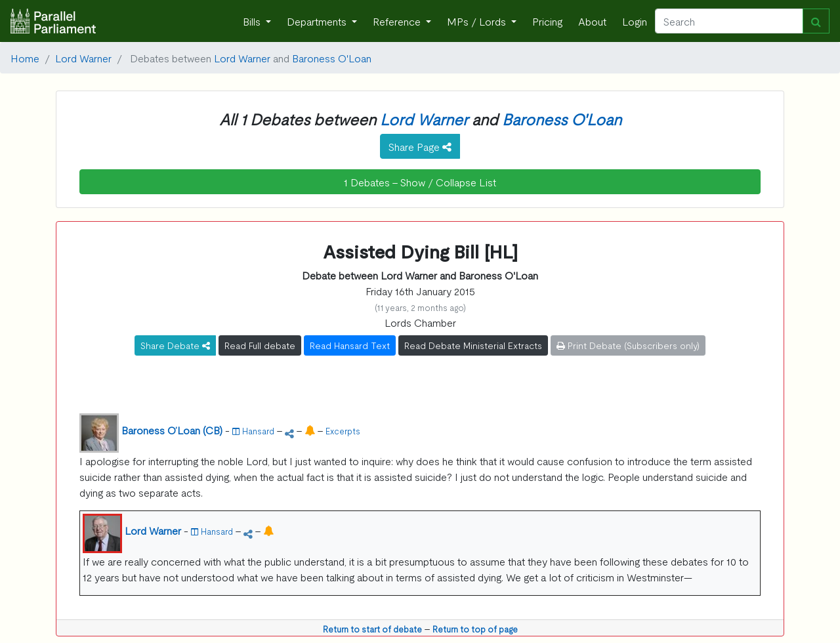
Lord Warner (83, 58)
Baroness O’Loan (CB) (172, 430)
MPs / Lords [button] (478, 21)
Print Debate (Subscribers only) (628, 345)
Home (25, 58)
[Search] (729, 21)
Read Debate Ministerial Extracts (473, 345)
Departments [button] (318, 21)
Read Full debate (260, 345)
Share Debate (175, 345)
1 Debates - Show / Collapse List (420, 182)
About (592, 21)
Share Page (420, 146)
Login (635, 21)
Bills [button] (253, 21)
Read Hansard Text (350, 345)
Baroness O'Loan (332, 58)
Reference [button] (398, 21)
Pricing (547, 21)
